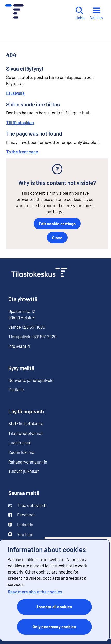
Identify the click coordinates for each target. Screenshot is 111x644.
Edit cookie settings (57, 223)
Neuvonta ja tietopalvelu (31, 380)
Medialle (16, 389)
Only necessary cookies (54, 627)
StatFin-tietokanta (26, 423)
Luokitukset (19, 443)
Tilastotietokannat (26, 433)
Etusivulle (15, 93)
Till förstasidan (20, 122)
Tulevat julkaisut (24, 471)
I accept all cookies (54, 606)
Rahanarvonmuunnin (28, 462)
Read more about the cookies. (36, 592)
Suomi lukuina (21, 452)
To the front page (22, 152)
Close (57, 237)
